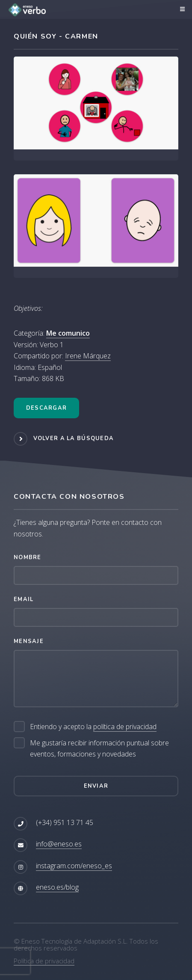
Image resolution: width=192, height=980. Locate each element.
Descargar (47, 408)
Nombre (28, 557)
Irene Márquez (88, 356)
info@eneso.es (59, 844)
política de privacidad (125, 727)
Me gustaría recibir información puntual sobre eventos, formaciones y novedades (99, 748)
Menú (181, 9)
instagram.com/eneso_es (74, 866)
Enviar (96, 786)
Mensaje (29, 641)
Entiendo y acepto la (93, 727)
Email (24, 599)
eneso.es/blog (57, 887)
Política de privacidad (44, 961)
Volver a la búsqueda (74, 439)
